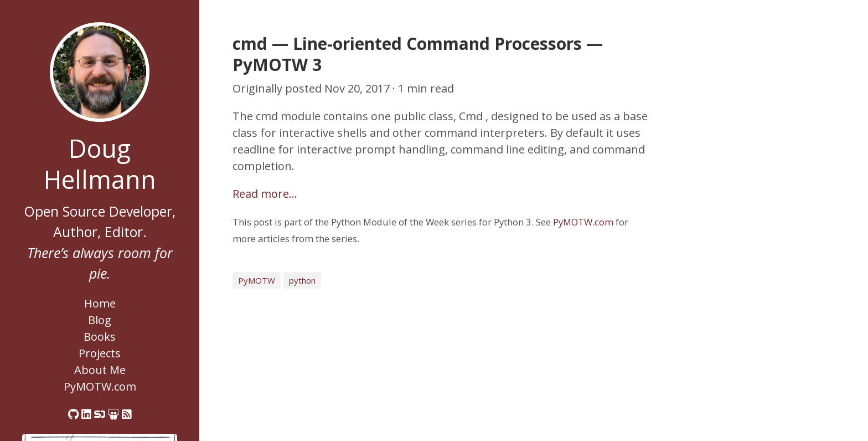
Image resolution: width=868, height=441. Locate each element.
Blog (100, 320)
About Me (100, 370)
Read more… (265, 194)
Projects (100, 353)
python (302, 280)
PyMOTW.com (100, 386)
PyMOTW (257, 280)
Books (100, 337)
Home (100, 303)
